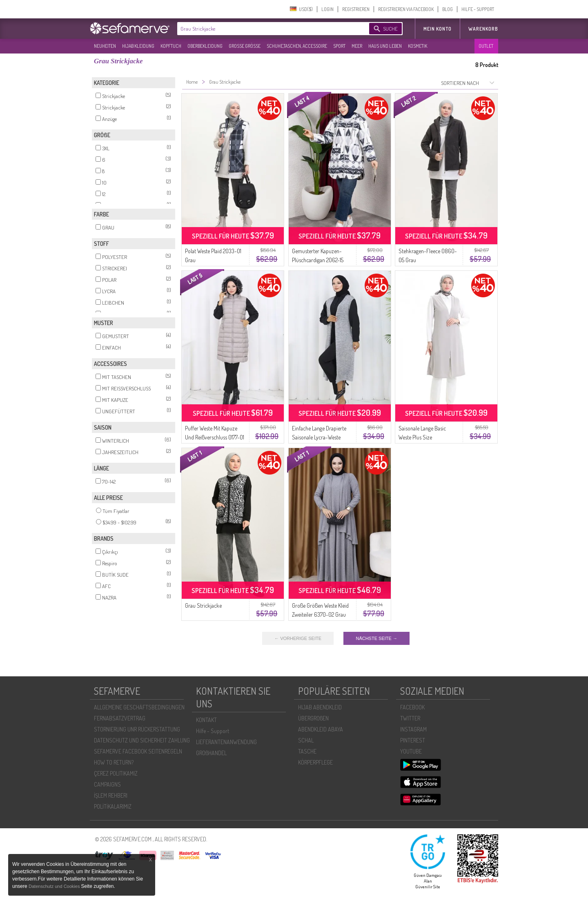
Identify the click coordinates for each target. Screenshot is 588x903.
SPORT (339, 46)
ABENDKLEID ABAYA (321, 729)
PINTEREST (413, 740)
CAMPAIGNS (107, 784)
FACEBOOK (412, 707)
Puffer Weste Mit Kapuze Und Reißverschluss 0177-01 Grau (215, 437)
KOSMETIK (418, 46)
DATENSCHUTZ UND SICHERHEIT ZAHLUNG (142, 740)
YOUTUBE (411, 751)
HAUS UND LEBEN (385, 46)
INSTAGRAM (413, 729)
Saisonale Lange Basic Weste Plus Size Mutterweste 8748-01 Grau (427, 437)
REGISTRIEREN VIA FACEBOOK (406, 9)
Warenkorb (483, 29)
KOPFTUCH (171, 46)
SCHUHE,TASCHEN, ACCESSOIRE (297, 46)
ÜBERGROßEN (313, 718)
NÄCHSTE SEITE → (376, 638)
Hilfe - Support (213, 731)
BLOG (448, 9)
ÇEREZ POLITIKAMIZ (116, 773)
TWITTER (410, 718)
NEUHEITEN (105, 46)
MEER (357, 46)
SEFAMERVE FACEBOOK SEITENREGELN (138, 751)
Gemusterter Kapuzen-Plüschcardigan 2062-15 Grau (318, 260)
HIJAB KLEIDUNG (138, 46)
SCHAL (306, 740)
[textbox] (266, 29)
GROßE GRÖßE (245, 46)
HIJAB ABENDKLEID (320, 707)
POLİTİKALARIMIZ (113, 806)
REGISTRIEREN (356, 9)
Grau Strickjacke (203, 605)
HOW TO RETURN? (114, 762)
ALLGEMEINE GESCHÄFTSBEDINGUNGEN (139, 707)
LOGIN (327, 9)
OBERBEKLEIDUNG (205, 46)
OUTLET (486, 46)
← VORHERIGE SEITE (298, 638)
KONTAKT (206, 720)
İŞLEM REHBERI (111, 795)
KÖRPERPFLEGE (315, 762)
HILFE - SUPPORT (478, 9)
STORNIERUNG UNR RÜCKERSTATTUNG (137, 729)
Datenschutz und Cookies (55, 886)
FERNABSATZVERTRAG (120, 718)
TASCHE (307, 751)
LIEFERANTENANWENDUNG (226, 742)
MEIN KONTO (438, 29)
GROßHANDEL (211, 753)
